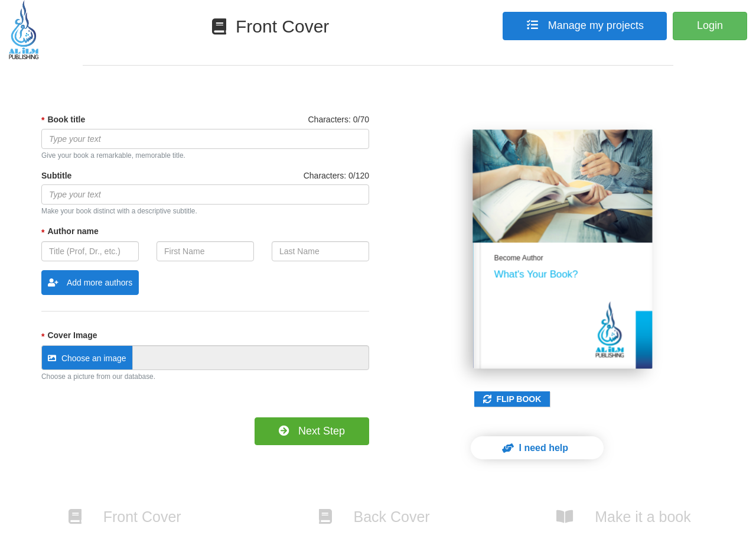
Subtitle (56, 176)
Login (710, 25)
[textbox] (205, 139)
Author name (73, 231)
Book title (66, 119)
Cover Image (72, 335)
